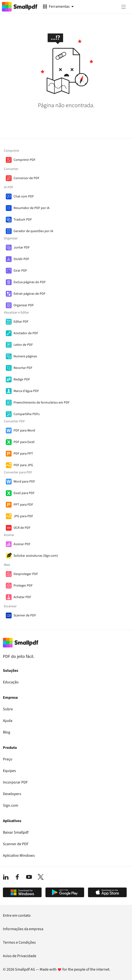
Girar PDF (20, 271)
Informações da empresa (23, 929)
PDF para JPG (23, 465)
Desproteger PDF (26, 574)
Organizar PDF (24, 305)
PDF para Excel (24, 442)
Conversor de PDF (26, 178)
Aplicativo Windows (19, 856)
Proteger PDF (23, 586)
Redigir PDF (22, 379)
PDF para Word (24, 431)
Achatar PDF (22, 597)
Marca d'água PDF (26, 391)
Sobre (8, 709)
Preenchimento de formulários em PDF (42, 403)
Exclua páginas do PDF (30, 282)
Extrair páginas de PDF (29, 294)
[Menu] (124, 7)
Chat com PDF (24, 196)
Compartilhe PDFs (27, 414)
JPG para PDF (23, 516)
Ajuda (8, 721)
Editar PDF (21, 322)
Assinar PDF (22, 544)
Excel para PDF (24, 493)
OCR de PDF (22, 528)
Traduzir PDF (23, 220)
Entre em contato (17, 915)
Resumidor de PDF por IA (32, 208)
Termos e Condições (19, 942)
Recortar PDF (23, 368)
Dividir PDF (21, 259)
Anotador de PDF (26, 333)
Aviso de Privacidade (20, 956)
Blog (7, 732)
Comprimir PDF (25, 160)
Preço (8, 759)
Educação (11, 682)
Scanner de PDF (25, 615)
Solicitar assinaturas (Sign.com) (36, 556)
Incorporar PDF (15, 782)
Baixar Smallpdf (16, 832)
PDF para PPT (23, 454)
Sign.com (11, 805)
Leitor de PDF (23, 345)
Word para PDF (24, 482)
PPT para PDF (23, 505)
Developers (12, 794)
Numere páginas (25, 356)
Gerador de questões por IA (33, 231)
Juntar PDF (22, 248)
